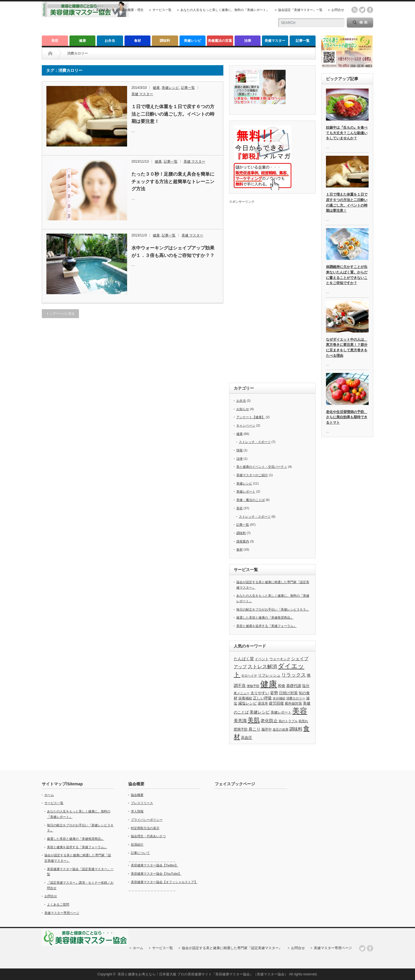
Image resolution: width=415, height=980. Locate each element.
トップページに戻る (60, 313)
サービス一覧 (162, 10)
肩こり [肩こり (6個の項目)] (254, 729)
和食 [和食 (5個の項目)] (282, 686)
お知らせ (243, 409)
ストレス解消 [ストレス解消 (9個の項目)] (262, 667)
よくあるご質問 (58, 904)
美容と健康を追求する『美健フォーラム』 (266, 626)
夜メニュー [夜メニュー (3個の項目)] (242, 693)
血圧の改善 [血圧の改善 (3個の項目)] (281, 729)
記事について (140, 853)
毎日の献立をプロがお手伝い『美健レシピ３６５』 (273, 609)
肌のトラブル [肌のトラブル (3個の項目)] (288, 721)
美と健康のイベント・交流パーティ (262, 467)
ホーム (49, 795)
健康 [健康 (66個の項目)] (269, 684)
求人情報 (137, 811)
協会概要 (137, 795)
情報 (239, 450)
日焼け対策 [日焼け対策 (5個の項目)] (288, 693)
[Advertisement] (272, 290)
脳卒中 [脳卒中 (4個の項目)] (267, 729)
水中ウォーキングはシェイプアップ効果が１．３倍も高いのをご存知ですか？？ (173, 252)
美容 (55, 41)
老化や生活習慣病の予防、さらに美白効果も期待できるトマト (347, 417)
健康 (82, 41)
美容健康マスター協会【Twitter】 (154, 865)
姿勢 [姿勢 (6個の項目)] (274, 693)
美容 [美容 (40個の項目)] (300, 711)
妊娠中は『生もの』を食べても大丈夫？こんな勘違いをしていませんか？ (347, 133)
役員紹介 (137, 844)
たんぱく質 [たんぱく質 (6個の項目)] (244, 659)
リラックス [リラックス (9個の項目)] (294, 675)
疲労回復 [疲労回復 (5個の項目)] (276, 703)
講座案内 (243, 541)
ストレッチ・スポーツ (255, 442)
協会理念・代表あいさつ (148, 836)
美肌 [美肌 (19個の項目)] (254, 720)
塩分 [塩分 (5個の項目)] (306, 686)
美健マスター (275, 41)
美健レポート (246, 491)
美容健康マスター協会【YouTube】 (156, 874)
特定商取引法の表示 (145, 828)
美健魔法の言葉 (220, 41)
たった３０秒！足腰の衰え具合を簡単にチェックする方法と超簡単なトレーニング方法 (173, 181)
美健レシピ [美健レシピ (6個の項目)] (260, 712)
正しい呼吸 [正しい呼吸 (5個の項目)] (262, 698)
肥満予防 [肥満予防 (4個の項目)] (241, 729)
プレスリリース (142, 803)
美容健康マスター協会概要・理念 (120, 10)
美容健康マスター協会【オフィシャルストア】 (164, 882)
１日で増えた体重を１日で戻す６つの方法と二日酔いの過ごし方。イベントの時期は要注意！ (173, 114)
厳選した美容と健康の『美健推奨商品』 (265, 617)
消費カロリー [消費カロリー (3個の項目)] (296, 698)
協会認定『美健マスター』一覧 (300, 10)
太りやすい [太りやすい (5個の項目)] (260, 693)
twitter (362, 10)
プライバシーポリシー (147, 820)
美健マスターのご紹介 (252, 475)
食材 (137, 41)
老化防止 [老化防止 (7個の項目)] (269, 721)
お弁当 (110, 41)
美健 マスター (142, 94)
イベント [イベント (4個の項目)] (262, 659)
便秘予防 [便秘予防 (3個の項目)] (253, 686)
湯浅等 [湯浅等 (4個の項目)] (263, 703)
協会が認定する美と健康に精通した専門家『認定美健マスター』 (232, 948)
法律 (248, 41)
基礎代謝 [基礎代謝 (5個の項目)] (294, 686)
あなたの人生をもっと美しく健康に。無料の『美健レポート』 (225, 10)
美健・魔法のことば (251, 500)
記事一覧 (303, 41)
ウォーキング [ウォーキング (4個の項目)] (280, 659)
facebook (370, 10)
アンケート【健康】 (251, 417)
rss (354, 10)
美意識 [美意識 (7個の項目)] (240, 721)
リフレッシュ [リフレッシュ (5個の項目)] (269, 675)
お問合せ (338, 10)
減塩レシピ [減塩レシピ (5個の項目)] (247, 703)
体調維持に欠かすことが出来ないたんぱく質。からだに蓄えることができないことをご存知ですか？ (347, 275)
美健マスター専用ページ (62, 913)
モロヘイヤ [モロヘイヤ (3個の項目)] (249, 675)
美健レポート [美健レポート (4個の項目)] (281, 712)
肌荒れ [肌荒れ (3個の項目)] (303, 721)
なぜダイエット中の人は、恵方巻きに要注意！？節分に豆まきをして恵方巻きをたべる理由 (347, 348)
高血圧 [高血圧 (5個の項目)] (247, 738)
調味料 (165, 41)
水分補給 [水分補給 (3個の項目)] (279, 698)
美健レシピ (193, 41)
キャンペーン (246, 425)
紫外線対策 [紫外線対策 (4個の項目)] (293, 703)
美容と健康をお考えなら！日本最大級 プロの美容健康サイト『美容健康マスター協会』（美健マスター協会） (203, 974)
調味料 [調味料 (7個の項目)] (296, 729)
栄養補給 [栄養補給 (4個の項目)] (245, 698)
